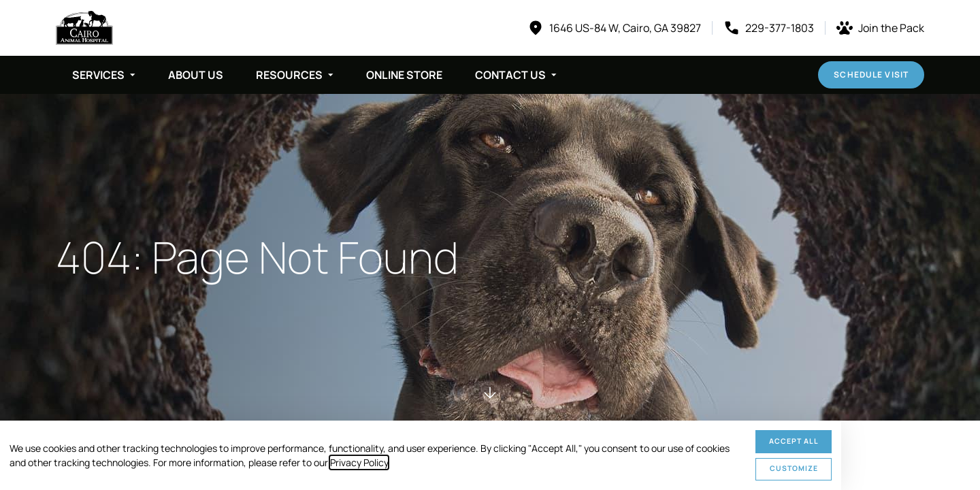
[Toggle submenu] (133, 75)
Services (98, 75)
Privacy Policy (359, 462)
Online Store (404, 75)
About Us (196, 75)
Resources (289, 75)
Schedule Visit (871, 75)
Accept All (794, 441)
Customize (794, 468)
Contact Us (510, 75)
